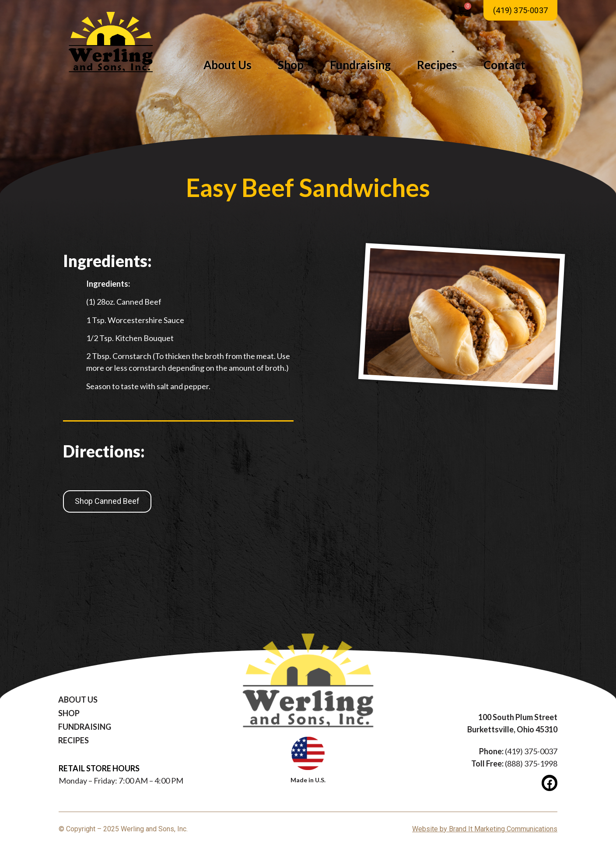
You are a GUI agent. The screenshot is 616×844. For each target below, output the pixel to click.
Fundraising (360, 65)
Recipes (437, 65)
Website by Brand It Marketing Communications (485, 829)
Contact (504, 65)
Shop (291, 65)
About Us (227, 65)
